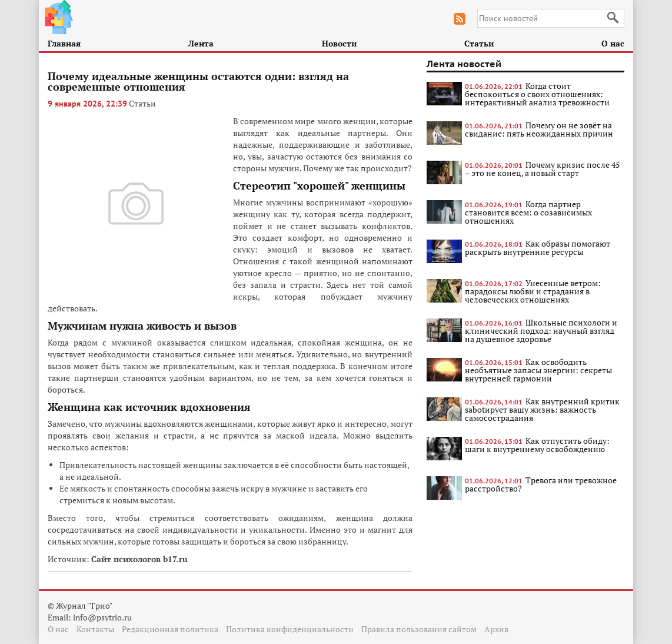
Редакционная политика (170, 629)
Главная (64, 43)
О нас (613, 43)
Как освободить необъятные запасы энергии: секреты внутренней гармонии (538, 370)
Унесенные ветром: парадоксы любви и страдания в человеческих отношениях (533, 291)
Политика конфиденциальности (290, 629)
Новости (339, 43)
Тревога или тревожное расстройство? (541, 484)
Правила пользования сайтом (419, 629)
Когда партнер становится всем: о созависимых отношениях (528, 212)
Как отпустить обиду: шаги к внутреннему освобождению (537, 445)
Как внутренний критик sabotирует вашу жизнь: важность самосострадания (542, 409)
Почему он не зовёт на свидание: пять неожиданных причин (539, 129)
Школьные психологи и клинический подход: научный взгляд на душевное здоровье (541, 331)
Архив (496, 629)
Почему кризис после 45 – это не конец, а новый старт (542, 169)
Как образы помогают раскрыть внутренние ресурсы (538, 248)
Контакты (95, 629)
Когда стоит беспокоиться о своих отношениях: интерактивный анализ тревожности (537, 94)
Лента (201, 43)
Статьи (479, 43)
